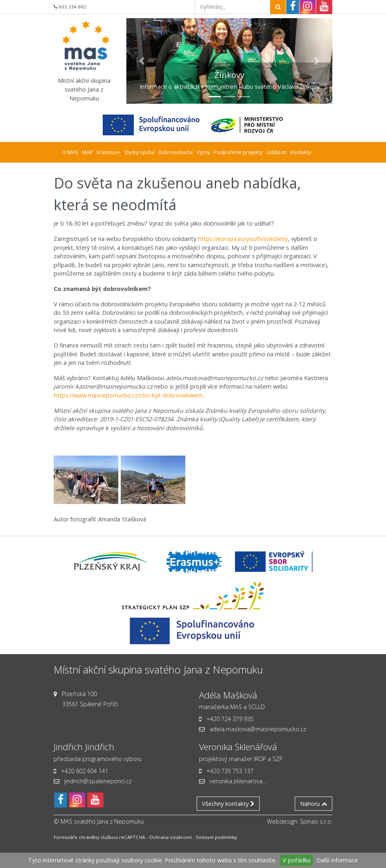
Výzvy (203, 152)
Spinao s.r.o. (316, 821)
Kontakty (301, 152)
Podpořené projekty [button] (238, 152)
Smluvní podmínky (216, 837)
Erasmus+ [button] (109, 152)
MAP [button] (87, 152)
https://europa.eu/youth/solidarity (243, 239)
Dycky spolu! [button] (140, 152)
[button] (142, 61)
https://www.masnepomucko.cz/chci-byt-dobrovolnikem (128, 395)
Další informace (337, 860)
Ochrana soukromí (170, 837)
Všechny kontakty (228, 804)
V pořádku (297, 860)
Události (276, 152)
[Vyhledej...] (233, 7)
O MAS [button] (70, 152)
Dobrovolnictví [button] (175, 152)
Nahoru (314, 804)
